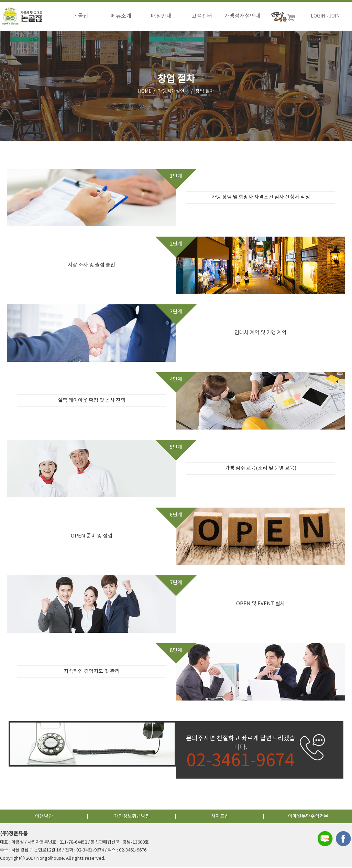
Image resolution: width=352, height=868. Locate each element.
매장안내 (161, 16)
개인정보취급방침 (132, 817)
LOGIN (318, 16)
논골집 (81, 16)
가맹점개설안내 (242, 16)
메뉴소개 (121, 16)
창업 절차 (205, 93)
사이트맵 (220, 817)
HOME (145, 93)
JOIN (334, 16)
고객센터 (202, 16)
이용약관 (44, 817)
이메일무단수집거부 (308, 817)
